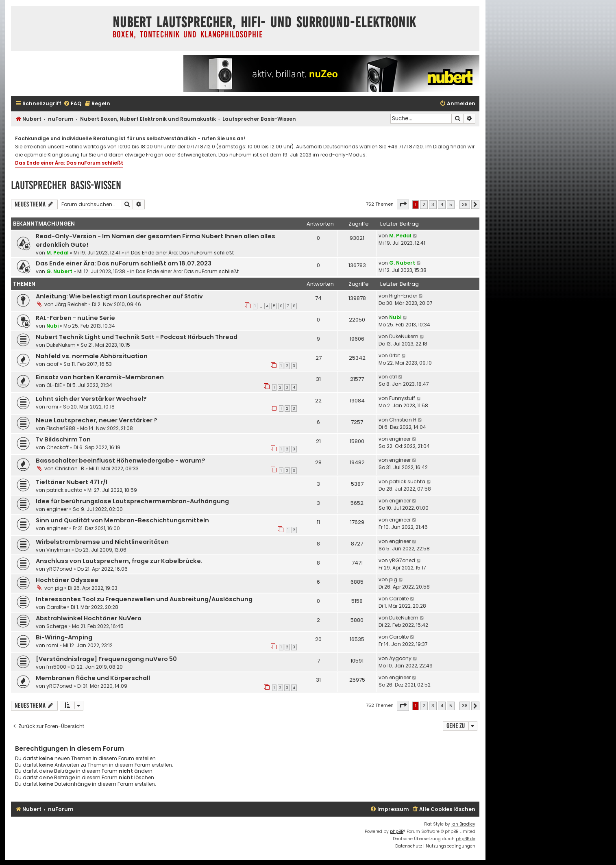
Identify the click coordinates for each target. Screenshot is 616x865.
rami (52, 407)
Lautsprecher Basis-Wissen (66, 185)
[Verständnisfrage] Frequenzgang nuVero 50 (106, 659)
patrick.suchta (64, 490)
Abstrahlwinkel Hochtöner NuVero (89, 618)
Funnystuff (402, 398)
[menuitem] (72, 104)
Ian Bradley (463, 824)
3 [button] (433, 204)
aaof (52, 364)
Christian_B (70, 468)
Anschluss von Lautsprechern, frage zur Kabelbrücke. (119, 561)
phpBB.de (466, 839)
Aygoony (400, 658)
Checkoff (58, 447)
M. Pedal (58, 253)
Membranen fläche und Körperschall (93, 678)
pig (59, 588)
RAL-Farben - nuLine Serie (75, 318)
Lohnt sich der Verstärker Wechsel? (91, 399)
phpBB (397, 831)
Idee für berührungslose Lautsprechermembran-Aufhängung (132, 501)
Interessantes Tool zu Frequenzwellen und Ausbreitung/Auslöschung (144, 599)
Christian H (403, 420)
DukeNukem (61, 345)
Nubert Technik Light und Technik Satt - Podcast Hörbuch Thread (137, 337)
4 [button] (442, 204)
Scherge (57, 626)
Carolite (56, 607)
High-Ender (403, 296)
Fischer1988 (61, 428)
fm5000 (56, 667)
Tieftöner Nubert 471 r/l (72, 482)
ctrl (393, 377)
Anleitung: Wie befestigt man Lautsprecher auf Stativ (119, 296)
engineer (400, 439)
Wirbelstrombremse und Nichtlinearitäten (102, 542)
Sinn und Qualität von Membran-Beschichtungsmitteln (122, 520)
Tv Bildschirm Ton (63, 439)
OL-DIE (54, 385)
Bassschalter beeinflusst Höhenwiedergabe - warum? (121, 461)
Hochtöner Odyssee (67, 580)
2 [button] (424, 204)
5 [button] (451, 204)
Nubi (52, 326)
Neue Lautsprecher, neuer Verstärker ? (97, 420)
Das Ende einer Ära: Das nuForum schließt (69, 163)
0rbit (395, 355)
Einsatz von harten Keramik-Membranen (100, 377)
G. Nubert (59, 271)
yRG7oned (59, 569)
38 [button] (465, 204)
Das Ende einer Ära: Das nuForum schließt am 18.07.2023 (124, 263)
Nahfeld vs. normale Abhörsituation (92, 356)
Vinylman (58, 550)
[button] (403, 204)
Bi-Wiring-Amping (64, 637)
